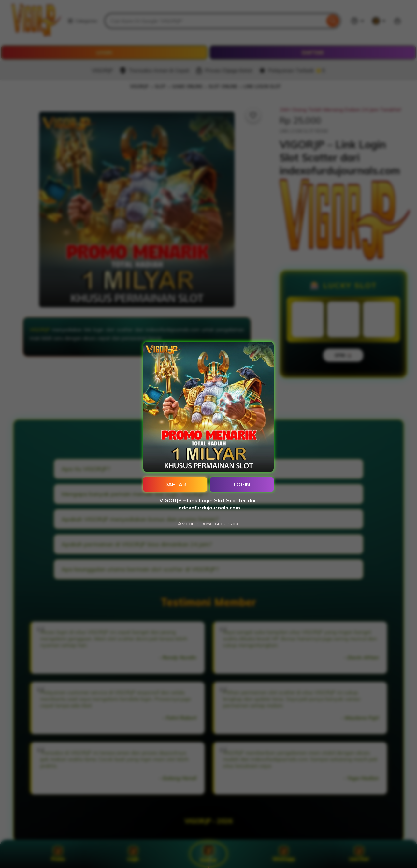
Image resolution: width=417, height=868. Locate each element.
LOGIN (242, 484)
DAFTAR (175, 484)
